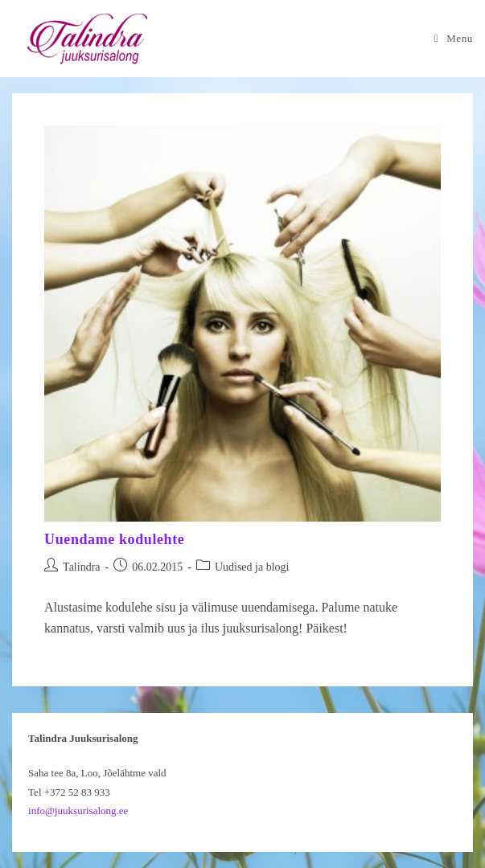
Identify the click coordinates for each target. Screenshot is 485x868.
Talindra (81, 567)
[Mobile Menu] (454, 38)
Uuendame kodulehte (114, 539)
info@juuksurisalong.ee (78, 811)
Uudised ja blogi (252, 567)
